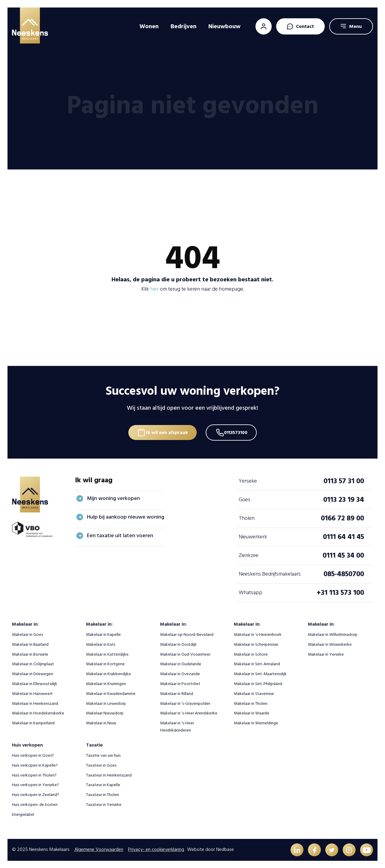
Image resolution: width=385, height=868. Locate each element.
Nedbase (225, 849)
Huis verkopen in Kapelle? (35, 765)
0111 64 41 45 (343, 536)
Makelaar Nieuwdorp (105, 712)
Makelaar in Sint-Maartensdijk (260, 673)
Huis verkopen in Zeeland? (36, 794)
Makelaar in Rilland (177, 693)
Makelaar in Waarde (252, 712)
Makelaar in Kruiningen (106, 683)
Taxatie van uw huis (103, 755)
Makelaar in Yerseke (326, 653)
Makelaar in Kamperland (33, 722)
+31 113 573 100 (340, 592)
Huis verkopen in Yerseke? (36, 784)
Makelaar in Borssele (30, 653)
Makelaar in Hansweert (32, 693)
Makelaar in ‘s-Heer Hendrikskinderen (177, 726)
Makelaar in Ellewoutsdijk (35, 683)
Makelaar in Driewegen (33, 673)
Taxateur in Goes (101, 765)
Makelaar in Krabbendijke (109, 673)
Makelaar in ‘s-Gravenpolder (185, 703)
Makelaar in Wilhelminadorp (333, 634)
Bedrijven (184, 26)
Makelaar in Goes (27, 634)
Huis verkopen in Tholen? (34, 774)
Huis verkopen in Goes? (33, 755)
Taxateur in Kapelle (103, 784)
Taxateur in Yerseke (104, 804)
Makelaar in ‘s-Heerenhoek (258, 634)
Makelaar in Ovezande (180, 673)
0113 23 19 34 (344, 499)
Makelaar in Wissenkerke (330, 644)
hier (154, 289)
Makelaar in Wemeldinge (256, 722)
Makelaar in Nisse (101, 722)
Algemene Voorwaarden (99, 849)
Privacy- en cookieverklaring (156, 849)
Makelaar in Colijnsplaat (33, 663)
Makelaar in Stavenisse (254, 693)
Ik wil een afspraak (166, 431)
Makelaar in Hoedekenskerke (38, 712)
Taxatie (94, 744)
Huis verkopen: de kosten (35, 804)
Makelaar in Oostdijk (178, 644)
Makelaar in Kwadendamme (111, 693)
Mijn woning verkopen (113, 498)
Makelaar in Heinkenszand (35, 703)
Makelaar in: (25, 624)
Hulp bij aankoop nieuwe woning (126, 516)
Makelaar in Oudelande (181, 663)
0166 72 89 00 (342, 518)
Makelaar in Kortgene (105, 663)
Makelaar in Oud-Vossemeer (185, 653)
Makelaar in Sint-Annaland (257, 663)
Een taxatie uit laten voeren (120, 535)
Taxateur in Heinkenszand (109, 774)
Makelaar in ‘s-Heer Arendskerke (189, 712)
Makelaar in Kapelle (103, 634)
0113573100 (237, 431)
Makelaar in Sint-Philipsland (258, 683)
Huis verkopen (27, 744)
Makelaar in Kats (101, 644)
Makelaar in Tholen (251, 703)
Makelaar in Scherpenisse (256, 644)
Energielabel (23, 814)
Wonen (149, 26)
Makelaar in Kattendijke (107, 653)
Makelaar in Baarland (30, 644)
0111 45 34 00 (343, 555)
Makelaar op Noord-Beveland (187, 634)
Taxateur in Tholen (103, 794)
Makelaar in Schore (251, 653)
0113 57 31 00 (344, 480)
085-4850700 (344, 573)
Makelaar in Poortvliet (180, 683)
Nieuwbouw (224, 26)
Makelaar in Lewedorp (106, 703)
